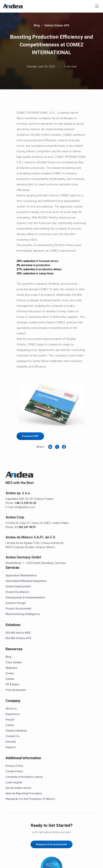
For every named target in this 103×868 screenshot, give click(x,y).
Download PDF (30, 436)
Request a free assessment (51, 844)
